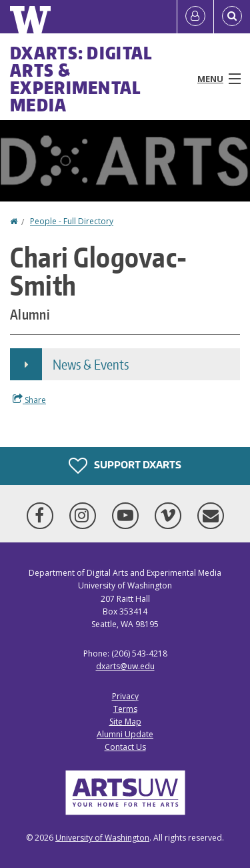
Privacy (125, 696)
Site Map (125, 722)
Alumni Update (125, 734)
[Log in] (195, 17)
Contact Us (125, 747)
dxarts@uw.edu (125, 666)
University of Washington (102, 838)
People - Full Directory (72, 221)
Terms (125, 709)
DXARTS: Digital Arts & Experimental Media (81, 79)
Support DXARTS (125, 466)
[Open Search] (232, 17)
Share (29, 400)
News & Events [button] (91, 364)
